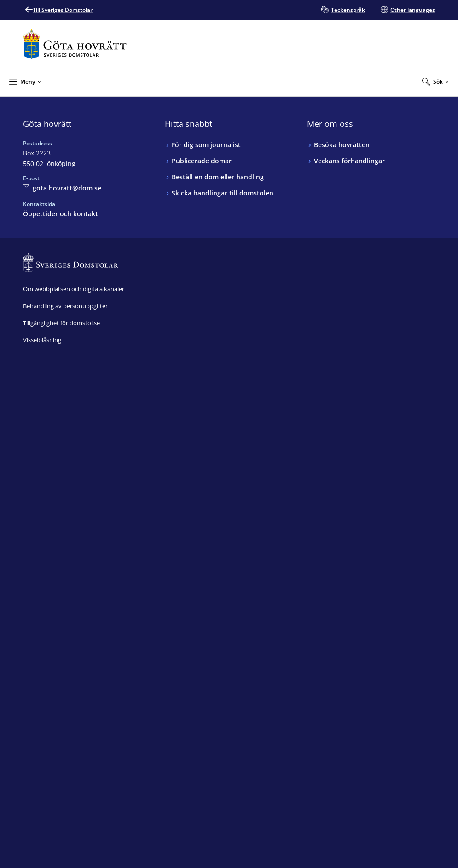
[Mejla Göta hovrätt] (62, 188)
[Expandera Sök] (435, 81)
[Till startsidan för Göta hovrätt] (75, 44)
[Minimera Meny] (25, 81)
